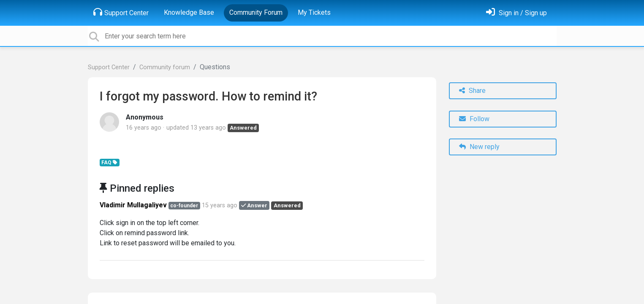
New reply (479, 147)
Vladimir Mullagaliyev (133, 205)
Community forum (165, 67)
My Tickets (314, 12)
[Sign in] (516, 13)
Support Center (121, 12)
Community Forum (256, 12)
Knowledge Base (189, 12)
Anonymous (145, 117)
